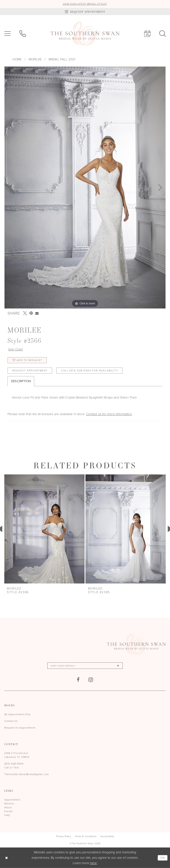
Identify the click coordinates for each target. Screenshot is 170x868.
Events (8, 811)
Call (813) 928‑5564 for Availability (90, 371)
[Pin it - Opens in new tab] (31, 313)
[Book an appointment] (85, 12)
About (8, 807)
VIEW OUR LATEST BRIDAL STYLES (85, 4)
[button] (8, 34)
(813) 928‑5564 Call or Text (14, 766)
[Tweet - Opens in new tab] (25, 313)
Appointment (12, 800)
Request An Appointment (20, 728)
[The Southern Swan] (85, 34)
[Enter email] (85, 666)
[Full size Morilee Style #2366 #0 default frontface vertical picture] (85, 188)
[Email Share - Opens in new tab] (37, 313)
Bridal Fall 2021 (62, 59)
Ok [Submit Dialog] (163, 858)
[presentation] (44, 529)
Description (21, 381)
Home (17, 59)
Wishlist (9, 804)
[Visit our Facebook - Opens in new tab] (78, 680)
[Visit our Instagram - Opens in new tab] (91, 680)
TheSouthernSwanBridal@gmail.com (27, 774)
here (93, 863)
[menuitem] (8, 34)
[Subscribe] (118, 666)
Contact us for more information (109, 414)
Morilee (35, 59)
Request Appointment (30, 371)
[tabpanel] (85, 188)
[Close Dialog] (7, 858)
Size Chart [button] (16, 349)
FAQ (7, 815)
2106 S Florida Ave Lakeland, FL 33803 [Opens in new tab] (17, 755)
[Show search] (162, 34)
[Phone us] (23, 34)
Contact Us (11, 721)
